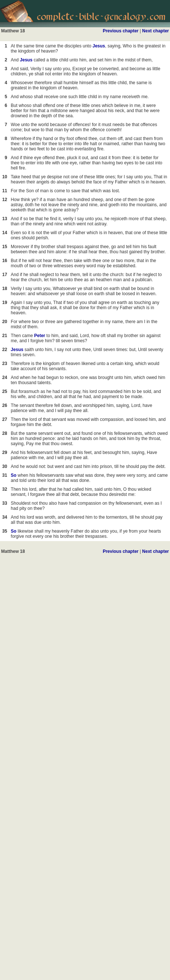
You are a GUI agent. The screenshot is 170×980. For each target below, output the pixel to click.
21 (5, 336)
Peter (40, 336)
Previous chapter (121, 31)
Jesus (99, 46)
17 (5, 275)
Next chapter (155, 31)
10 (5, 177)
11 (5, 191)
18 (5, 289)
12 (5, 200)
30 (5, 466)
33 (5, 503)
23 (5, 364)
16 (5, 261)
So (13, 475)
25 (5, 391)
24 (5, 378)
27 (5, 419)
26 (5, 405)
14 (5, 233)
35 (5, 531)
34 (5, 517)
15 (5, 247)
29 (5, 453)
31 (5, 475)
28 (5, 433)
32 (5, 489)
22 (5, 350)
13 (5, 219)
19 (5, 303)
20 (5, 322)
